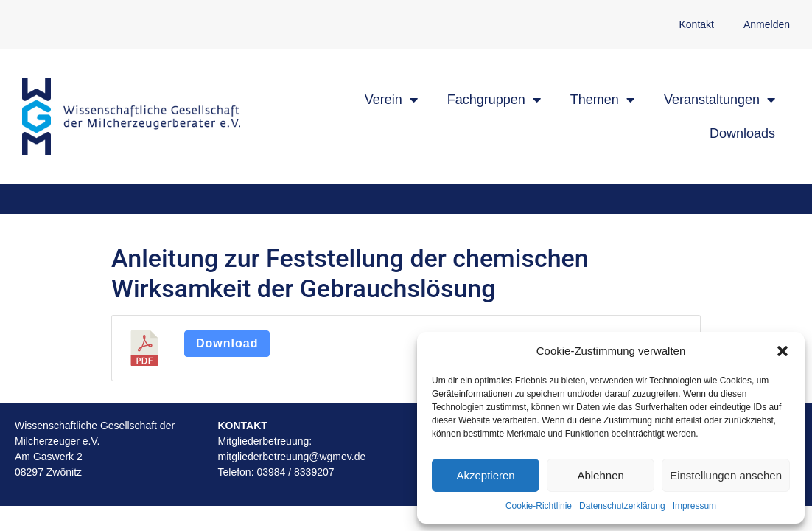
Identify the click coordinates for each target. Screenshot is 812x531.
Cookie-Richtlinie (539, 506)
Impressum (694, 506)
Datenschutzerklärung (622, 506)
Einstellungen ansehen (726, 475)
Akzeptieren (485, 475)
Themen (602, 100)
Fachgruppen (494, 100)
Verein (391, 100)
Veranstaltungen (720, 100)
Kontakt (696, 24)
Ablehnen (600, 475)
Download (227, 343)
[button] (783, 351)
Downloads (742, 133)
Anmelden (767, 24)
